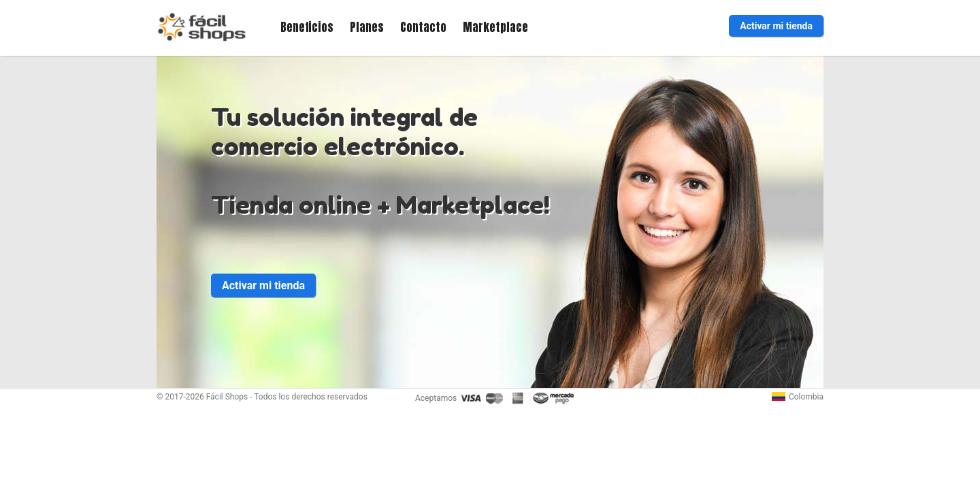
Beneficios (307, 27)
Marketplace (495, 27)
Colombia (798, 397)
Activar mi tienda (776, 26)
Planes (367, 27)
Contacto (423, 27)
